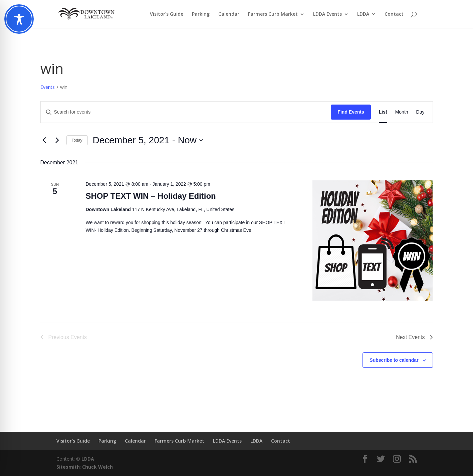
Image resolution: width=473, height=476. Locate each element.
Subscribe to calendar (394, 360)
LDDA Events (327, 14)
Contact (394, 14)
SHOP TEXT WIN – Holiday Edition (151, 196)
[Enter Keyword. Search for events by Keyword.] (186, 112)
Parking (201, 14)
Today (77, 140)
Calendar (229, 14)
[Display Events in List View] (383, 112)
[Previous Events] (44, 140)
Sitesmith (68, 467)
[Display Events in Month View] (402, 112)
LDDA (363, 14)
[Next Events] (57, 140)
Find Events (351, 112)
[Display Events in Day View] (420, 112)
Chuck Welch (97, 467)
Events (48, 87)
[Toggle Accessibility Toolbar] (19, 19)
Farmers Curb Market (273, 14)
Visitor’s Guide (167, 14)
